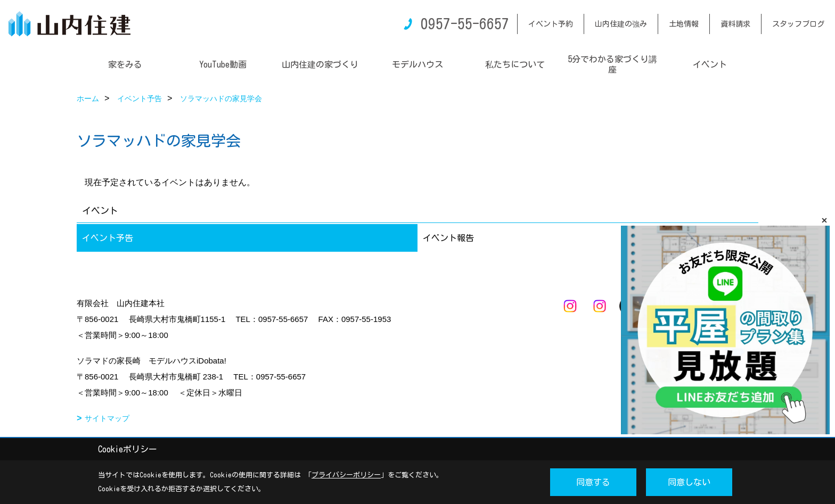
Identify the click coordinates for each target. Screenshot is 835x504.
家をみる (125, 64)
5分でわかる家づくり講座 (612, 64)
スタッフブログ (798, 24)
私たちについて (515, 64)
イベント (710, 64)
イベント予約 (551, 24)
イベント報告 (448, 238)
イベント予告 (108, 238)
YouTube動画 (223, 64)
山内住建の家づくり (320, 64)
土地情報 (684, 24)
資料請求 (735, 24)
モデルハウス (418, 64)
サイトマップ (107, 418)
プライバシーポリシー (346, 475)
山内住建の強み (621, 24)
